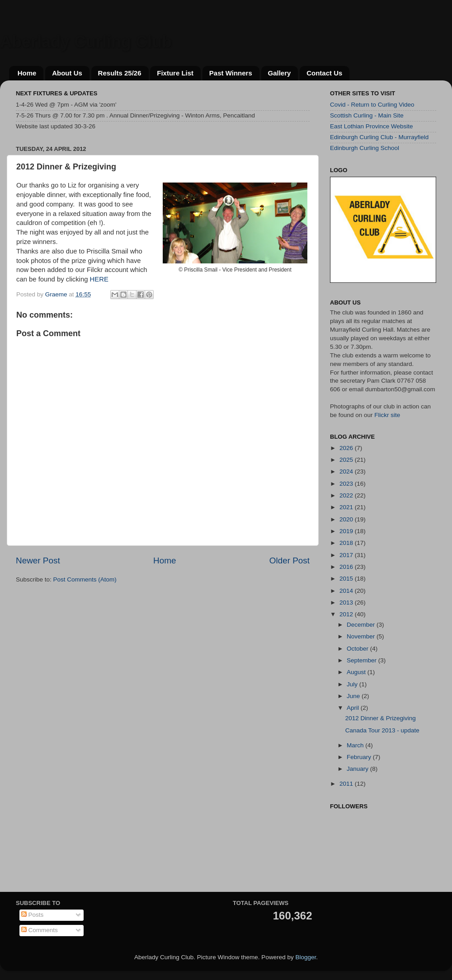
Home (27, 73)
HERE (99, 279)
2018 (347, 543)
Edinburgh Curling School (365, 148)
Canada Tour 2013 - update (382, 730)
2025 (347, 460)
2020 (347, 519)
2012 (347, 614)
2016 (347, 567)
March (356, 745)
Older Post (290, 560)
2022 (347, 495)
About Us (67, 73)
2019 (347, 531)
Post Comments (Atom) (85, 579)
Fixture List (175, 73)
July (353, 684)
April (354, 708)
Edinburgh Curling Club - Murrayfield (379, 137)
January (358, 769)
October (358, 649)
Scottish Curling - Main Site (367, 115)
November (362, 636)
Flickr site (387, 415)
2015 (347, 579)
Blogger (306, 957)
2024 (347, 471)
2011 (347, 784)
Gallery (280, 73)
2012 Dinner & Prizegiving (381, 718)
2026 (347, 448)
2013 (347, 603)
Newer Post (38, 560)
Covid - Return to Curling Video (372, 105)
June (354, 696)
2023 (347, 484)
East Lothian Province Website (372, 126)
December (362, 625)
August (357, 672)
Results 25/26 (120, 73)
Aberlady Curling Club (86, 42)
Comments (40, 930)
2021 (347, 507)
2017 (347, 555)
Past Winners (231, 73)
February (360, 757)
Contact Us (324, 73)
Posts (33, 915)
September (363, 660)
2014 (347, 591)
